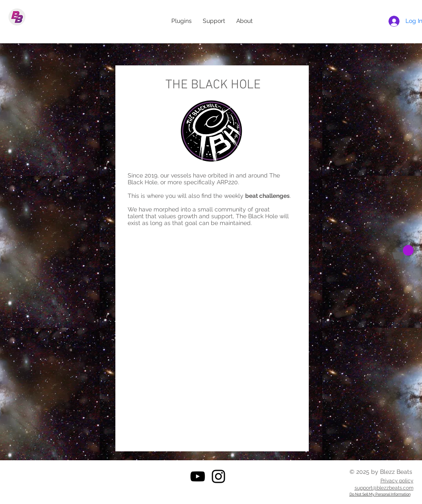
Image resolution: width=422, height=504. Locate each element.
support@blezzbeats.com (384, 488)
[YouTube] (198, 476)
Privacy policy (397, 481)
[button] (403, 252)
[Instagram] (218, 476)
